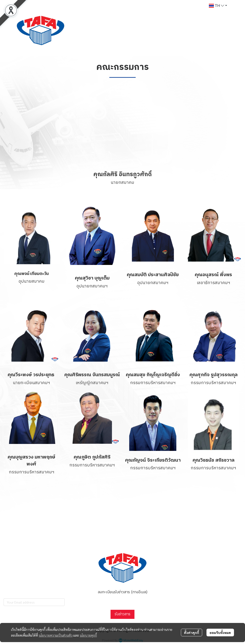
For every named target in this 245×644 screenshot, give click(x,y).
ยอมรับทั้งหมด (220, 633)
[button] (218, 6)
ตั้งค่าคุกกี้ (192, 633)
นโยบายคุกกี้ (88, 635)
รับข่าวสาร (122, 614)
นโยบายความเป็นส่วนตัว (56, 635)
